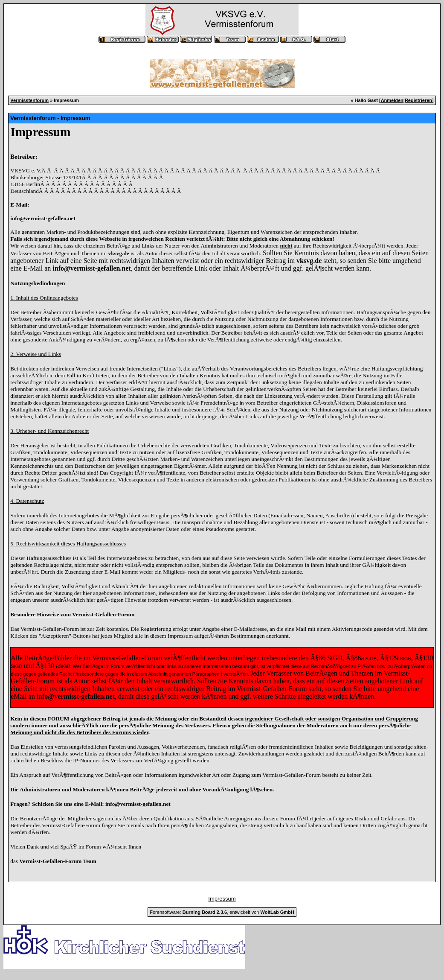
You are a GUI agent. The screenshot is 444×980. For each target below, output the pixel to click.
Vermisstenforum (29, 100)
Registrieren (418, 100)
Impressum (222, 899)
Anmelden (392, 100)
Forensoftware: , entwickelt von (222, 912)
